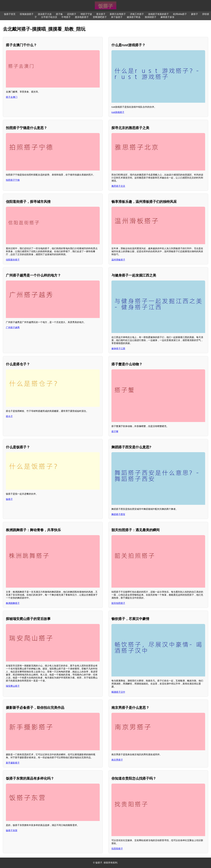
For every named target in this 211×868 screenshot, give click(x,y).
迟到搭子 (72, 14)
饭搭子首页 (10, 14)
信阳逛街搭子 (13, 260)
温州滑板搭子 (118, 260)
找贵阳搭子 (117, 849)
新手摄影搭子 (13, 763)
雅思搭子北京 (118, 186)
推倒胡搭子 (151, 17)
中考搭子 (66, 17)
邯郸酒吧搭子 (100, 17)
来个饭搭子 (117, 17)
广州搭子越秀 (13, 328)
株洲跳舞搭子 (13, 603)
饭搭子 (9, 499)
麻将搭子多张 (167, 17)
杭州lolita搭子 (180, 14)
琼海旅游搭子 (27, 14)
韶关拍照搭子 (118, 603)
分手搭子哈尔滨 (49, 17)
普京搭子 (101, 14)
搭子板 (59, 14)
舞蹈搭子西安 (118, 514)
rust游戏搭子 (118, 112)
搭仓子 (9, 416)
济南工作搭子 (137, 14)
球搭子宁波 (86, 14)
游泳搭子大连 (45, 14)
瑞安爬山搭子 (13, 686)
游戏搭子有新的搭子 (158, 14)
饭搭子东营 (12, 830)
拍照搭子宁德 (13, 180)
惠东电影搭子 (82, 17)
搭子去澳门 (12, 97)
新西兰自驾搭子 (118, 14)
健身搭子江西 (118, 349)
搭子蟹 (115, 431)
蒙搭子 (195, 14)
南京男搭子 (117, 760)
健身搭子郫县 (134, 17)
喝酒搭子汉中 (118, 692)
